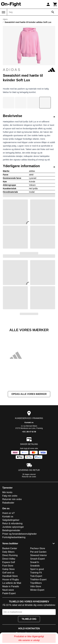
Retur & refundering (12, 523)
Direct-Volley (9, 559)
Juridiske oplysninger (13, 527)
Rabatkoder (8, 503)
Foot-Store (8, 566)
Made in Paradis (11, 586)
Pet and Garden (38, 552)
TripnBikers (36, 583)
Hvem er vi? (8, 513)
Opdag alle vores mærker (29, 394)
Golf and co (8, 573)
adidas (29, 70)
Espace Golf (9, 562)
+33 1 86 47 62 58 (29, 432)
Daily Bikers (8, 552)
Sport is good (37, 569)
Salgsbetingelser (11, 520)
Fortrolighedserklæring (14, 537)
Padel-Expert (9, 593)
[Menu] (3, 12)
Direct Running (10, 555)
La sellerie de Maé (12, 583)
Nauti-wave (8, 590)
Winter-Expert (37, 590)
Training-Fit (36, 573)
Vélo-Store (36, 586)
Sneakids (35, 566)
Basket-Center (10, 548)
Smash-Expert (37, 559)
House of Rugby (11, 580)
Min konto (7, 492)
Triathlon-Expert (38, 580)
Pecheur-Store (38, 548)
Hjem (5, 19)
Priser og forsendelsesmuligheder (19, 534)
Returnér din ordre (29, 477)
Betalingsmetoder (11, 530)
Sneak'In (35, 562)
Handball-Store (10, 576)
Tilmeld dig (29, 619)
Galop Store (8, 569)
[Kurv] (55, 4)
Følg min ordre (10, 496)
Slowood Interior (39, 555)
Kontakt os (29, 423)
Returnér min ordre (12, 499)
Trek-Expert (36, 576)
